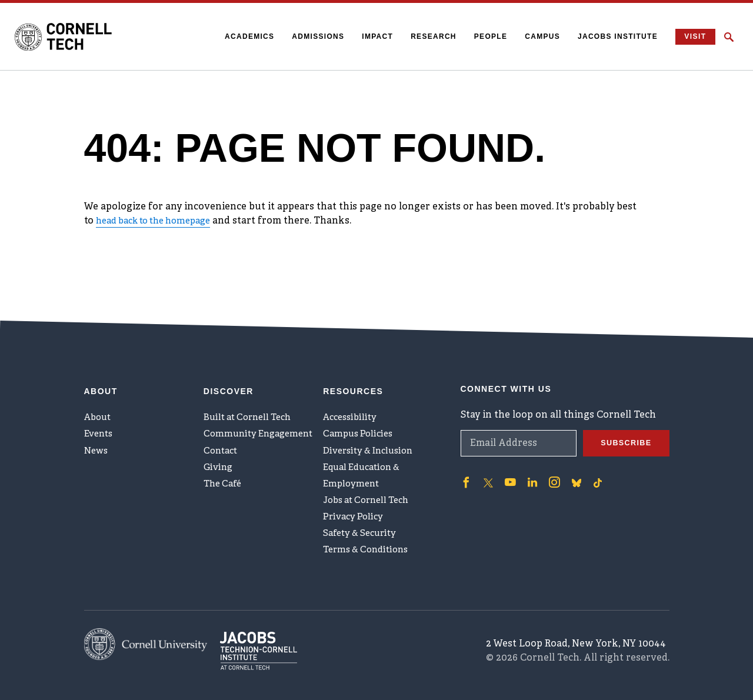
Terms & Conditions (369, 553)
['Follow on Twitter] (487, 460)
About (99, 398)
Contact (222, 436)
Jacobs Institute (611, 36)
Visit (692, 37)
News (97, 436)
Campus (535, 36)
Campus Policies (360, 417)
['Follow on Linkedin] (528, 460)
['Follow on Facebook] (465, 460)
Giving (219, 456)
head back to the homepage (160, 221)
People (483, 36)
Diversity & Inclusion (372, 436)
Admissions (311, 36)
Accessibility (352, 398)
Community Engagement (262, 417)
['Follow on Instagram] (549, 460)
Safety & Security (363, 534)
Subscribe (624, 421)
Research (427, 36)
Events (100, 417)
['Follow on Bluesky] (570, 460)
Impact (370, 36)
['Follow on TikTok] (591, 460)
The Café (224, 475)
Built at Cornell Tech (251, 398)
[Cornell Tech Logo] (74, 37)
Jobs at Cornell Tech (371, 495)
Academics (242, 36)
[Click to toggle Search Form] (729, 37)
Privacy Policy (355, 514)
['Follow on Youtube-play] (508, 460)
